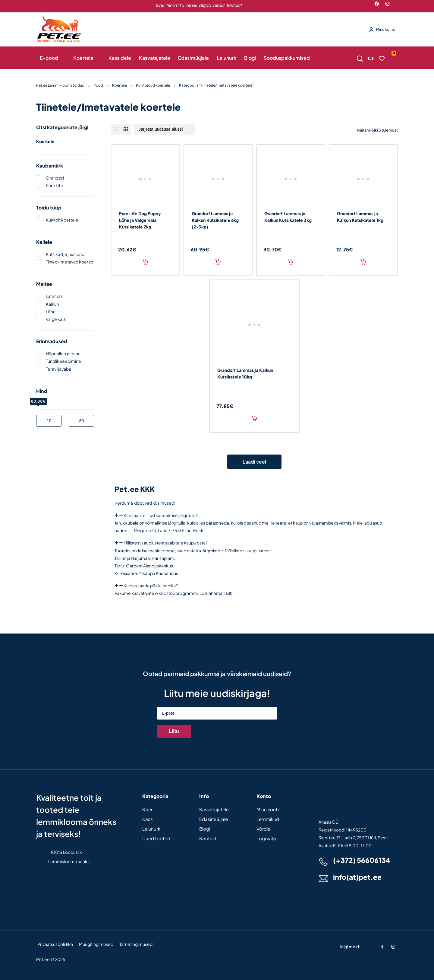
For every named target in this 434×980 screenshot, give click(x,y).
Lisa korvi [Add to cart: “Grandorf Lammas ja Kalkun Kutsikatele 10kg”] (254, 419)
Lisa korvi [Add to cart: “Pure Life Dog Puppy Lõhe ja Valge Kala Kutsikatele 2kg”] (145, 262)
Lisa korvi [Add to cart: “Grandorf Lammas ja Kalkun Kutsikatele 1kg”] (363, 262)
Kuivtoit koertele (62, 220)
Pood (98, 85)
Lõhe (51, 311)
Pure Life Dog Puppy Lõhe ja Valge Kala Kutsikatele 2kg (140, 220)
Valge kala (56, 319)
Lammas (54, 296)
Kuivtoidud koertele (153, 85)
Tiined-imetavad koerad (70, 262)
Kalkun (52, 304)
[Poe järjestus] (164, 129)
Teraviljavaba (58, 369)
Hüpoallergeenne (63, 353)
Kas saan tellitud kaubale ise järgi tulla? (161, 515)
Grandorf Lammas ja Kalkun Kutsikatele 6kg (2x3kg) (215, 220)
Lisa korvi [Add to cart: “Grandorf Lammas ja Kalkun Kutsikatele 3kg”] (291, 262)
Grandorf (55, 178)
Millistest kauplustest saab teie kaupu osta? (166, 543)
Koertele (120, 85)
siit (229, 593)
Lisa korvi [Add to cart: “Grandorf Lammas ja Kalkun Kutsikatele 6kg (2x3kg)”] (218, 262)
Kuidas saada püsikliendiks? (151, 586)
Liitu (174, 731)
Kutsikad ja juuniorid (65, 254)
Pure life (55, 185)
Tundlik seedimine (63, 361)
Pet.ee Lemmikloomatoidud (60, 85)
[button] (254, 515)
